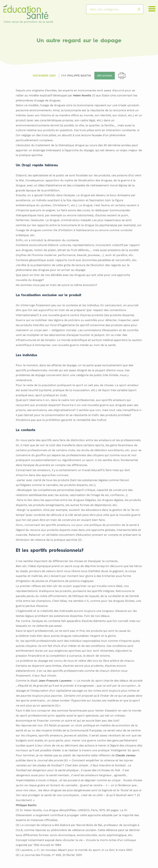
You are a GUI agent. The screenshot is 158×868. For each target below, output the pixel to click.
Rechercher (142, 9)
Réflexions (105, 76)
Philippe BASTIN (79, 76)
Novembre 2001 (44, 76)
